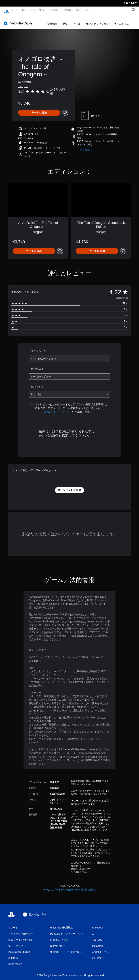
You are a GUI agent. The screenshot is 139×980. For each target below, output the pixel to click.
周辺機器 (54, 10)
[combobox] (69, 355)
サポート (89, 10)
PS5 (24, 10)
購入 (78, 10)
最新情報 (67, 10)
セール (77, 20)
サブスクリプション (97, 20)
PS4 (32, 10)
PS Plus (42, 10)
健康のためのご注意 (81, 866)
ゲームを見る (122, 20)
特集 (65, 20)
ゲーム (14, 10)
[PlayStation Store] (19, 20)
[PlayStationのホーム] (6, 10)
